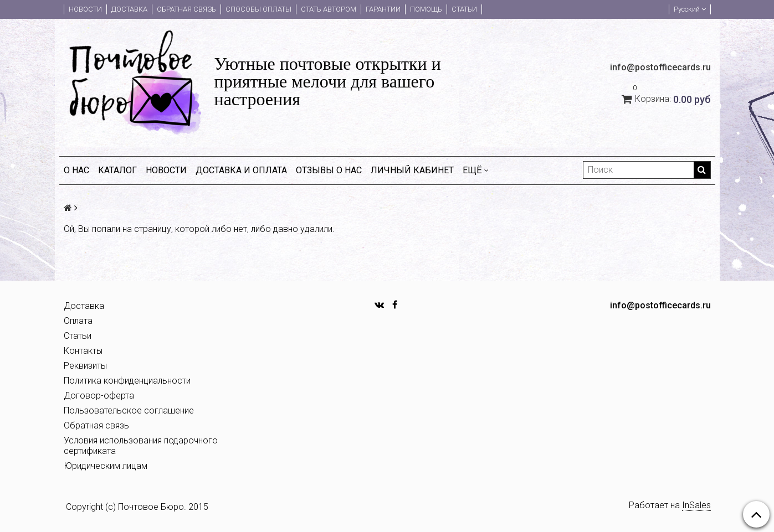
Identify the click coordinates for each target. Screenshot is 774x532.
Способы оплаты (258, 9)
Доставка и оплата (241, 170)
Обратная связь (186, 9)
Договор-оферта (99, 396)
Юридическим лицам (106, 466)
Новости (85, 9)
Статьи (464, 9)
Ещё (476, 170)
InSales (696, 505)
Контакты (83, 351)
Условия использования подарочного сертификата (141, 446)
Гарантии (383, 9)
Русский (690, 9)
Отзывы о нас (329, 170)
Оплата (78, 321)
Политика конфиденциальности (127, 381)
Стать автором (329, 9)
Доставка (129, 9)
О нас (76, 170)
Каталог (117, 170)
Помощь (426, 9)
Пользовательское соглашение (129, 410)
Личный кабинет (412, 170)
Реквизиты (85, 366)
